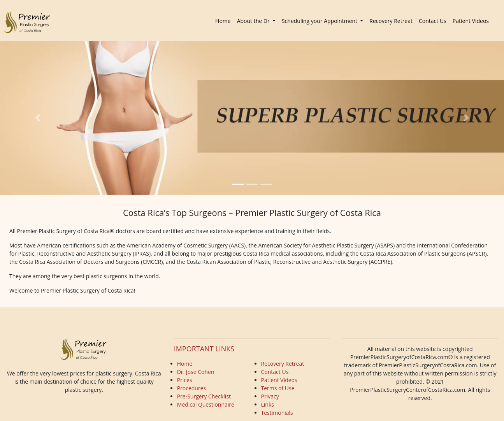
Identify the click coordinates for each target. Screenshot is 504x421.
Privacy (270, 396)
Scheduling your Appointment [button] (320, 21)
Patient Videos (471, 21)
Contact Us (433, 21)
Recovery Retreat (391, 21)
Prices (185, 380)
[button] (38, 118)
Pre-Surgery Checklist (204, 396)
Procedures (192, 388)
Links (268, 404)
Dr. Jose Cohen (196, 372)
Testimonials (277, 413)
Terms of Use (278, 388)
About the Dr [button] (254, 21)
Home (225, 20)
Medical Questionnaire (206, 404)
